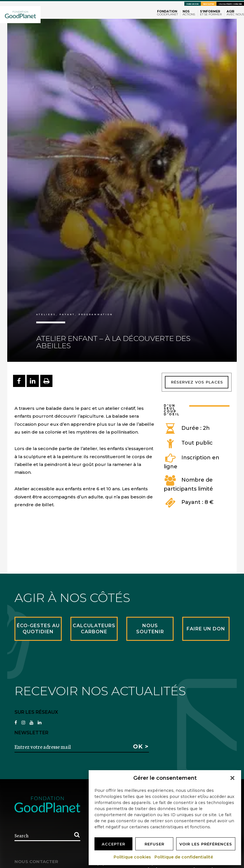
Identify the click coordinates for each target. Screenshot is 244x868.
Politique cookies (133, 857)
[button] (232, 778)
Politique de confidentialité (184, 857)
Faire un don (193, 4)
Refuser (154, 844)
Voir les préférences (206, 844)
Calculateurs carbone (230, 4)
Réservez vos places (197, 382)
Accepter (113, 844)
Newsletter (209, 4)
